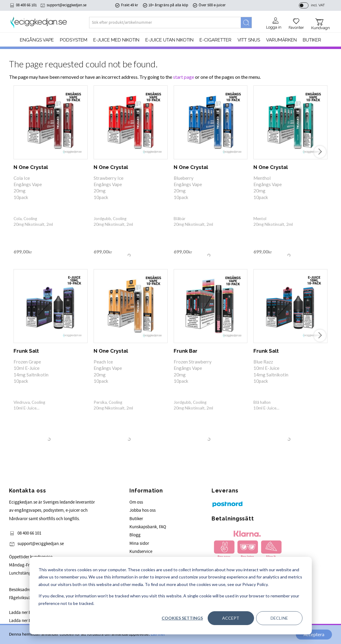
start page (184, 77)
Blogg (135, 535)
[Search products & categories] (165, 23)
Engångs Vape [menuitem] (37, 40)
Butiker (136, 519)
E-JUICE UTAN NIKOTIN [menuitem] (169, 40)
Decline (279, 618)
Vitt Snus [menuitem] (249, 40)
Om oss (136, 502)
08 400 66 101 (26, 5)
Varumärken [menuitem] (281, 40)
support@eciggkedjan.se (67, 5)
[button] (296, 22)
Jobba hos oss (143, 510)
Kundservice (141, 552)
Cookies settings (182, 618)
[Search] (246, 23)
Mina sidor (139, 543)
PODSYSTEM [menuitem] (74, 40)
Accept (231, 618)
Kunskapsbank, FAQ (148, 527)
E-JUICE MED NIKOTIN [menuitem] (116, 40)
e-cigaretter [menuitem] (215, 40)
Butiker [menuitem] (312, 40)
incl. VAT (318, 5)
